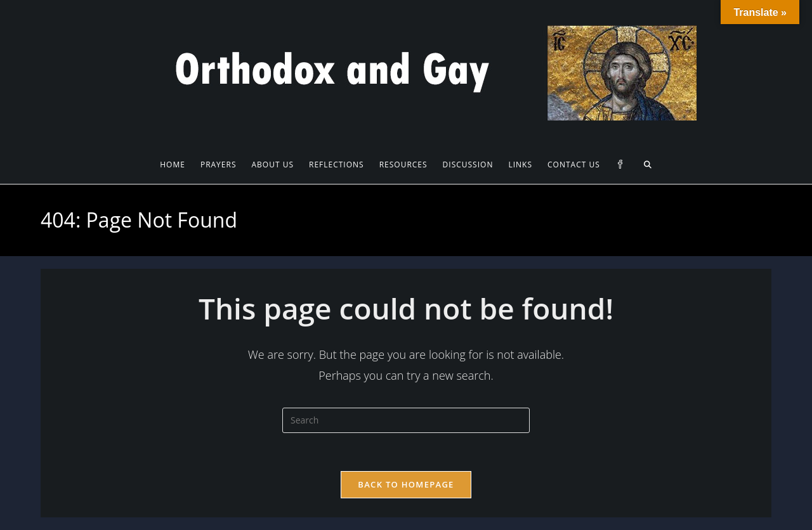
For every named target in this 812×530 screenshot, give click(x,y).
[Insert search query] (406, 420)
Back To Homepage (406, 484)
